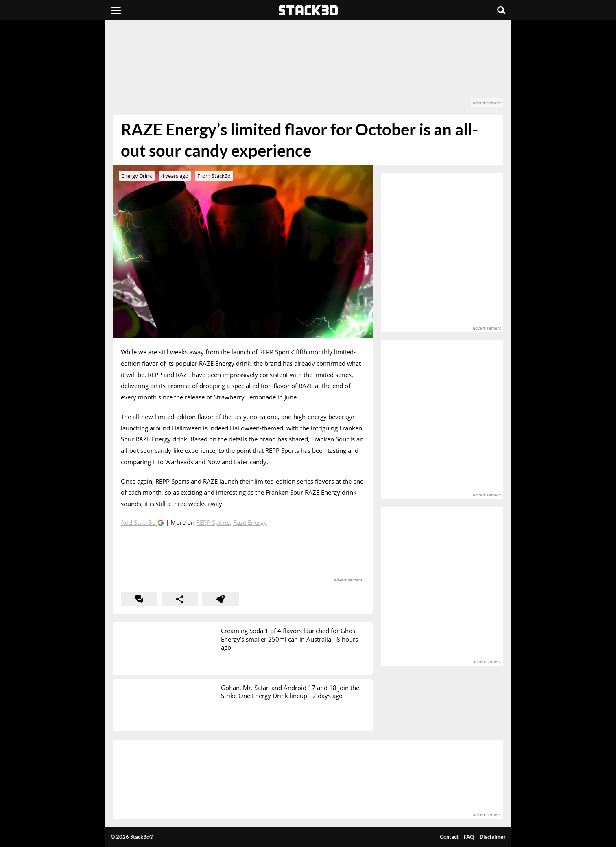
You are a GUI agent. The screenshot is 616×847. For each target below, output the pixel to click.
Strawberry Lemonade (245, 397)
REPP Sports (213, 522)
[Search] (501, 10)
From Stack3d (214, 176)
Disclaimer (492, 837)
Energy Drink (137, 176)
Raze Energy (250, 522)
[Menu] (116, 10)
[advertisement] (54, 181)
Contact (449, 837)
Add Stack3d (139, 522)
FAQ (469, 837)
